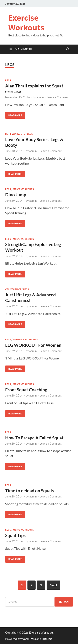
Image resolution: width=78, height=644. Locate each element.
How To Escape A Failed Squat (34, 438)
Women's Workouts (25, 339)
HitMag (47, 639)
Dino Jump (16, 195)
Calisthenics (13, 289)
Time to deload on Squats (30, 490)
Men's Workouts (23, 189)
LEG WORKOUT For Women (33, 345)
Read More (14, 114)
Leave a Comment (58, 97)
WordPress (28, 639)
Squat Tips (15, 535)
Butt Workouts (15, 134)
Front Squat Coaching (26, 390)
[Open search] (68, 49)
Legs (8, 80)
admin (40, 97)
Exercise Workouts (26, 23)
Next (53, 585)
